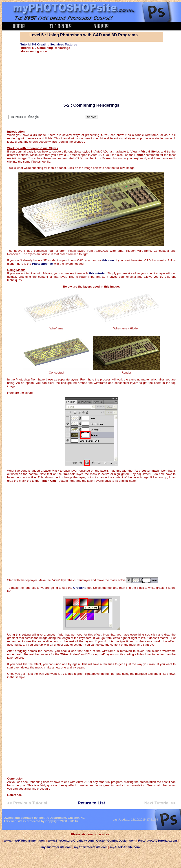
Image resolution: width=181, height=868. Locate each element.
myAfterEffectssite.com (91, 847)
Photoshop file (42, 264)
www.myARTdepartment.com (24, 841)
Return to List (91, 803)
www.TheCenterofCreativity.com (71, 841)
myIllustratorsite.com (56, 847)
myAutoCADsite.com (125, 847)
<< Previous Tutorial (27, 803)
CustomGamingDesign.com (116, 841)
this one (108, 260)
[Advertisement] (128, 71)
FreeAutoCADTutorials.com (157, 841)
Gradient (79, 588)
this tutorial (97, 273)
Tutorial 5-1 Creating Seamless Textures (49, 44)
